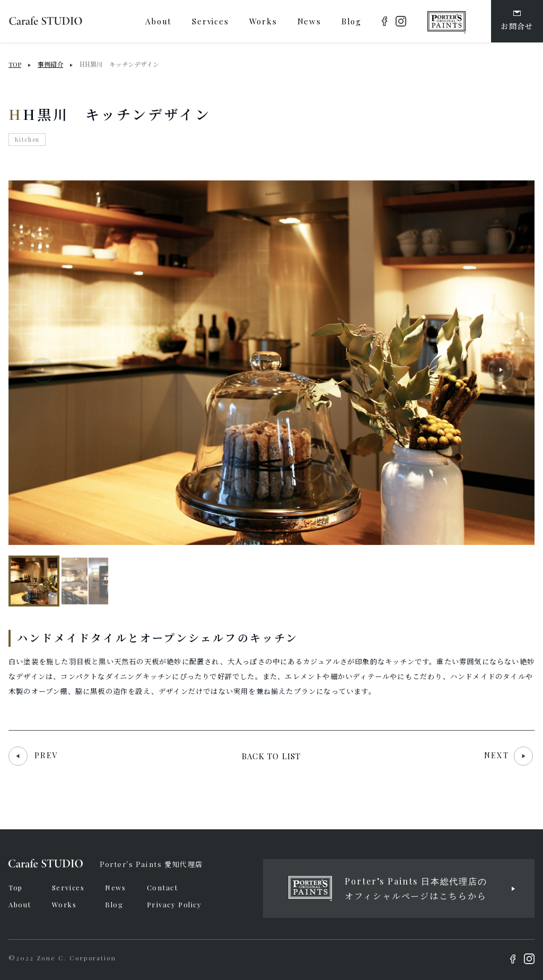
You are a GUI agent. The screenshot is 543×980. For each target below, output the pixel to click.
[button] (501, 370)
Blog (114, 904)
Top (16, 887)
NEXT (509, 755)
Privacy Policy (174, 904)
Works (64, 904)
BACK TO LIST (271, 756)
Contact (163, 887)
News (115, 887)
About (20, 904)
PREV (33, 755)
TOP (15, 64)
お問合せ (517, 21)
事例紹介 (50, 64)
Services (68, 887)
